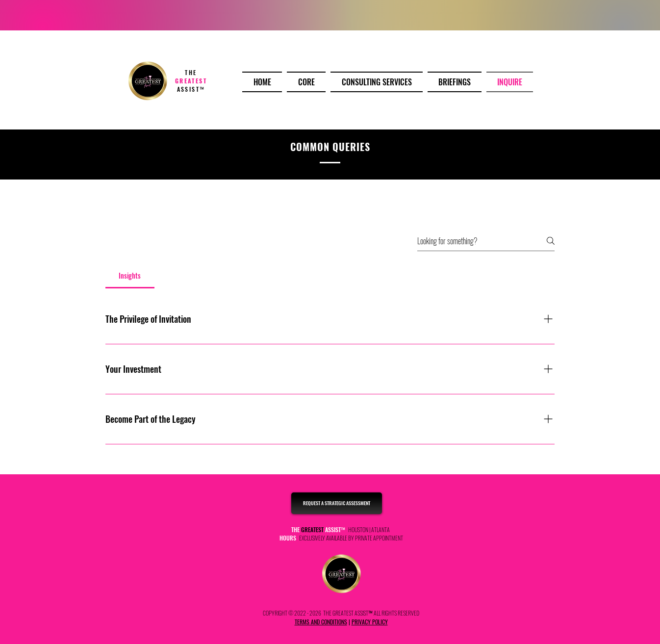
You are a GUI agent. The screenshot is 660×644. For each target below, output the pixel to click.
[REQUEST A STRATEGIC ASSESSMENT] (337, 503)
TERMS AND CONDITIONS (321, 622)
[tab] (130, 276)
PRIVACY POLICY (370, 622)
